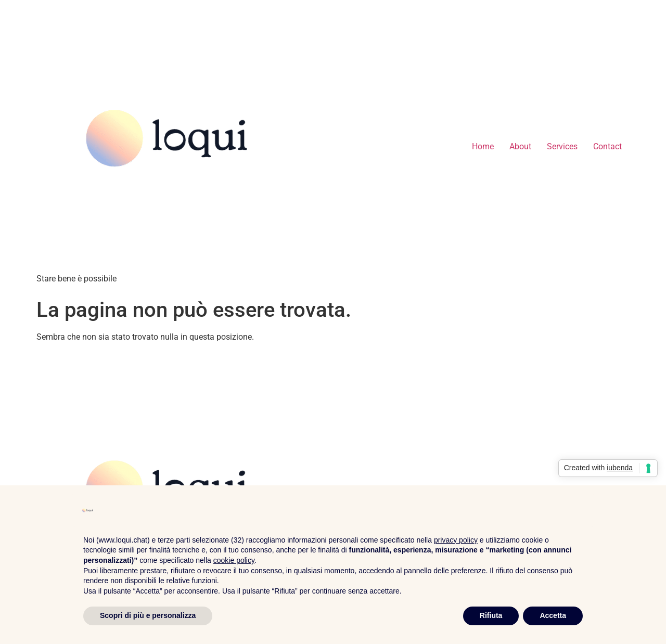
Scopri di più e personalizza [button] (148, 615)
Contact (607, 146)
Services (562, 146)
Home (483, 146)
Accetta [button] (553, 615)
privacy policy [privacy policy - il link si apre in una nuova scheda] (456, 540)
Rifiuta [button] (491, 615)
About (520, 146)
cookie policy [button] (234, 560)
